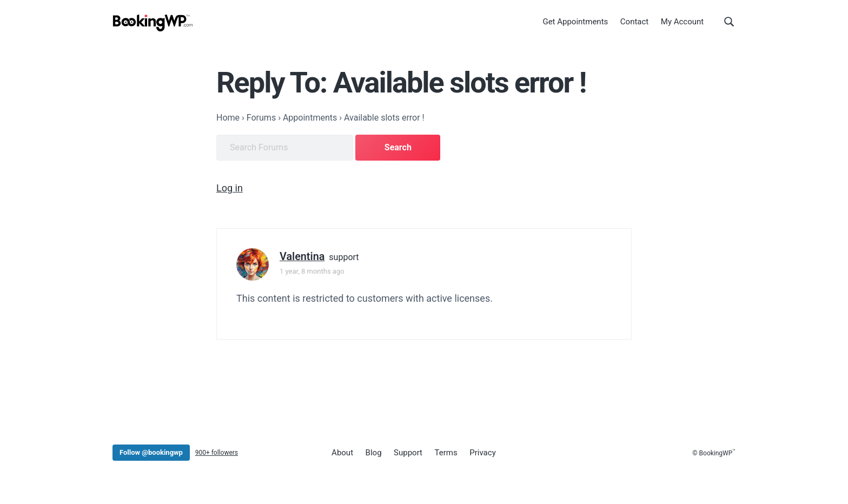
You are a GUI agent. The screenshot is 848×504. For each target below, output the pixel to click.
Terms (446, 453)
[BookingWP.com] (153, 23)
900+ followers (217, 453)
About (342, 453)
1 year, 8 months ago (312, 271)
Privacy (482, 453)
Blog (374, 453)
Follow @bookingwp (151, 452)
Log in (230, 188)
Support (408, 453)
